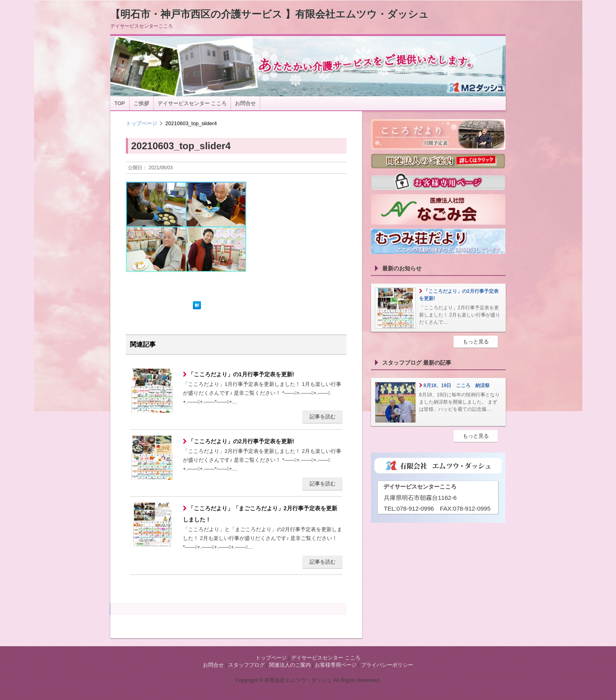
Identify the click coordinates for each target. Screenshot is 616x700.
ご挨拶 (141, 103)
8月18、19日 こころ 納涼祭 (457, 386)
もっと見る (476, 342)
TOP (120, 103)
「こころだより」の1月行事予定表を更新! (240, 374)
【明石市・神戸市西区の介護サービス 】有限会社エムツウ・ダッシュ (269, 14)
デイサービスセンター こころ (192, 103)
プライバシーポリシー (387, 665)
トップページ (142, 123)
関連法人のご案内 (290, 665)
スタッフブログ (246, 665)
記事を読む (323, 417)
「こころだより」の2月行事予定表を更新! (240, 441)
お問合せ (245, 103)
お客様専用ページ (336, 665)
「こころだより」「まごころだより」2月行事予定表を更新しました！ (260, 514)
